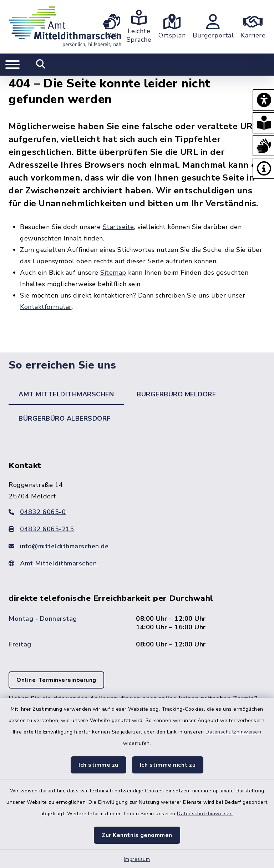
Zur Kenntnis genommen (137, 835)
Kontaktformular (46, 307)
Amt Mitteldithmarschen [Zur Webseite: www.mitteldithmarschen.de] (53, 563)
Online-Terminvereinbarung (56, 680)
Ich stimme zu (98, 765)
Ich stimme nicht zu (168, 765)
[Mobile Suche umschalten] (41, 65)
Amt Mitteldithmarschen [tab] (66, 394)
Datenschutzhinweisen (233, 732)
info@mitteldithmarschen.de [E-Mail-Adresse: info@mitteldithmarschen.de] (59, 546)
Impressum (137, 859)
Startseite (118, 227)
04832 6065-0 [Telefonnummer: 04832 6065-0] (37, 512)
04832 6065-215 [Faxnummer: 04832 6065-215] (41, 529)
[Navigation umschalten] (12, 65)
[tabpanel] (137, 600)
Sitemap (113, 273)
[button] (263, 100)
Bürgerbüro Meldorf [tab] (176, 394)
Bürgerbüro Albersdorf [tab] (65, 418)
